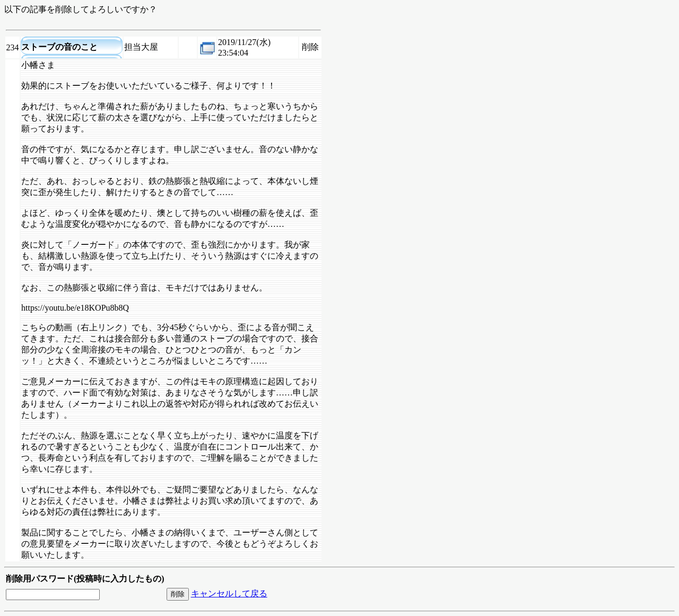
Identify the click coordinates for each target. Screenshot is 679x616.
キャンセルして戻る (229, 593)
